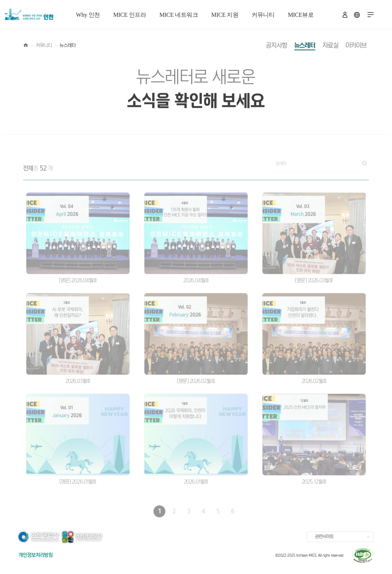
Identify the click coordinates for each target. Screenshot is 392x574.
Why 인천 (88, 15)
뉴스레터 (296, 46)
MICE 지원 (225, 15)
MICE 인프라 (130, 15)
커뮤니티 (263, 15)
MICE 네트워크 (179, 15)
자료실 (322, 46)
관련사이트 (324, 537)
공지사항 (267, 46)
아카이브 (347, 46)
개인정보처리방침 (36, 555)
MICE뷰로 (301, 15)
